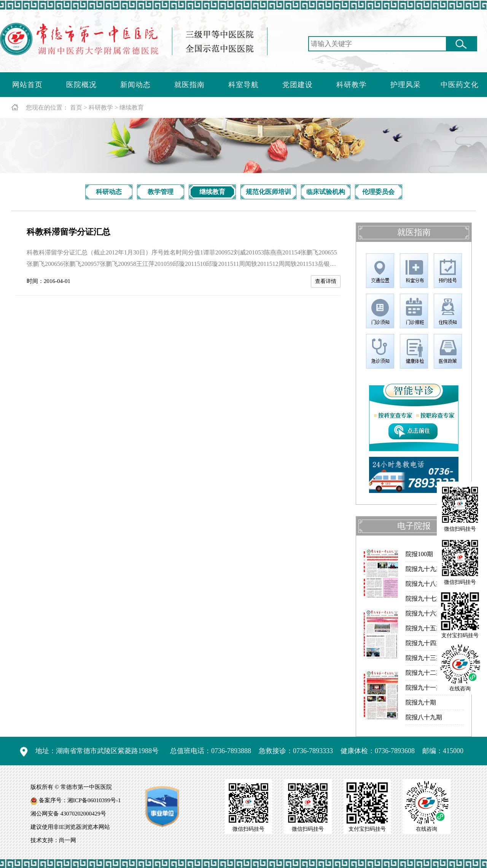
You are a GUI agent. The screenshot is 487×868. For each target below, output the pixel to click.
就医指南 (189, 85)
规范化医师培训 (268, 192)
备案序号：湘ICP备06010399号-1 (80, 800)
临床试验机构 (326, 192)
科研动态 (109, 192)
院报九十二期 (424, 673)
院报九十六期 (424, 613)
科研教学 (352, 85)
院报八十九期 (424, 717)
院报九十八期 (424, 584)
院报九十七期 (424, 599)
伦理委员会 (378, 192)
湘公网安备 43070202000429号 (68, 814)
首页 (76, 107)
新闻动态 (135, 85)
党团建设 (298, 85)
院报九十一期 (424, 688)
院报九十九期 (424, 569)
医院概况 (81, 85)
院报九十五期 (424, 628)
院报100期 (419, 554)
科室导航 (243, 85)
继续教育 (132, 107)
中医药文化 (460, 85)
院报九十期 (421, 702)
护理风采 (406, 85)
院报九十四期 (424, 643)
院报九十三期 (424, 658)
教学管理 (161, 192)
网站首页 (27, 85)
